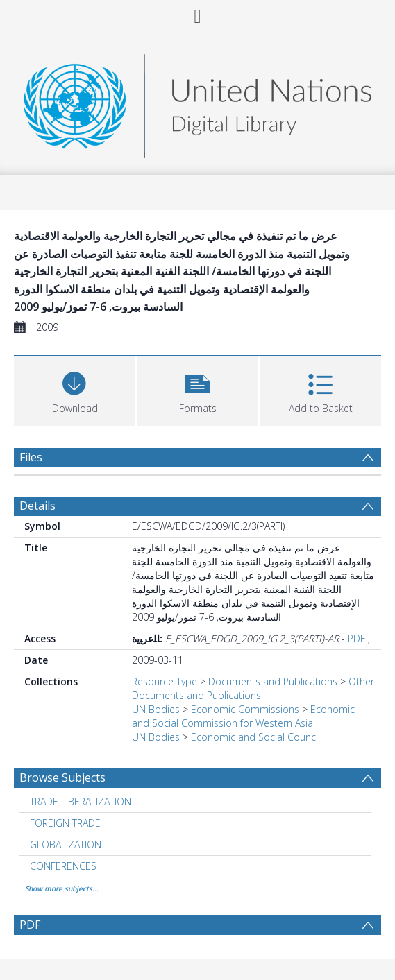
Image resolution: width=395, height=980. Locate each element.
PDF (356, 638)
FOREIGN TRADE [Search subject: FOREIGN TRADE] (65, 823)
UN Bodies (156, 709)
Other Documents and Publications (253, 688)
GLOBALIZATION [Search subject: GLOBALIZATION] (66, 844)
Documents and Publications (273, 681)
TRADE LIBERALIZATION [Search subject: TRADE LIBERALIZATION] (81, 801)
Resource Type (165, 681)
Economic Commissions (245, 709)
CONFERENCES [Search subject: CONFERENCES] (63, 866)
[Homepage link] (197, 102)
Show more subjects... (62, 888)
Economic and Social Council (255, 737)
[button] (197, 389)
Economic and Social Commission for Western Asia (243, 716)
